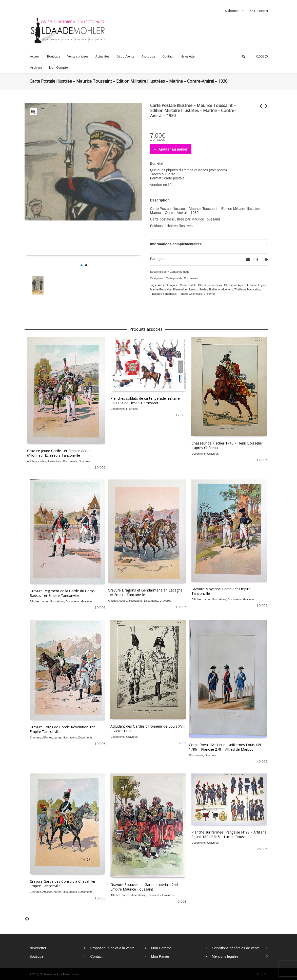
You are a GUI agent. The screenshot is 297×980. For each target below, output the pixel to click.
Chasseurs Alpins (235, 285)
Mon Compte (161, 948)
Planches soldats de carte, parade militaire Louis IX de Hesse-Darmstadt (145, 401)
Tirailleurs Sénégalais (163, 294)
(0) (260, 56)
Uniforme (209, 294)
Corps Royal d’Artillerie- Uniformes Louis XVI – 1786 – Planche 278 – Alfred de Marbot (226, 747)
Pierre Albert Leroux (185, 289)
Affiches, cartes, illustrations (44, 461)
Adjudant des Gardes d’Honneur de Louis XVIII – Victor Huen (148, 728)
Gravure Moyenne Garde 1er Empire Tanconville (221, 591)
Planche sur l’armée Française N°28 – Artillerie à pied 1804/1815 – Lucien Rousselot (229, 834)
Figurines (132, 409)
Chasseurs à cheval (210, 285)
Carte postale (174, 278)
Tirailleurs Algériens (221, 289)
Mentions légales (225, 956)
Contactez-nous (179, 272)
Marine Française (161, 289)
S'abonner (232, 11)
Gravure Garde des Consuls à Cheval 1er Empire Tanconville (63, 884)
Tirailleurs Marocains (247, 289)
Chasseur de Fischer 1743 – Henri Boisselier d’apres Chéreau (227, 445)
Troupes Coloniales (190, 294)
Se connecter (259, 11)
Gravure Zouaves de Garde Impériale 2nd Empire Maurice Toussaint (144, 887)
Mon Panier (160, 956)
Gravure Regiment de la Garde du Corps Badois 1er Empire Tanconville (62, 593)
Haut (261, 974)
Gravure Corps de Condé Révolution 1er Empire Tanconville (62, 729)
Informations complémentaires (176, 244)
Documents (191, 278)
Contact (96, 956)
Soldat (203, 289)
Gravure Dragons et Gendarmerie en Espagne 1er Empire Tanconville (145, 592)
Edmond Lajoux (257, 285)
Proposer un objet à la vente (113, 948)
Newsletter (38, 948)
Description (160, 200)
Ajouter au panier (173, 149)
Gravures (84, 461)
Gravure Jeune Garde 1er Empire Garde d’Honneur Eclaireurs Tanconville (59, 453)
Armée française (168, 285)
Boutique (37, 956)
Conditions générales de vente (236, 948)
